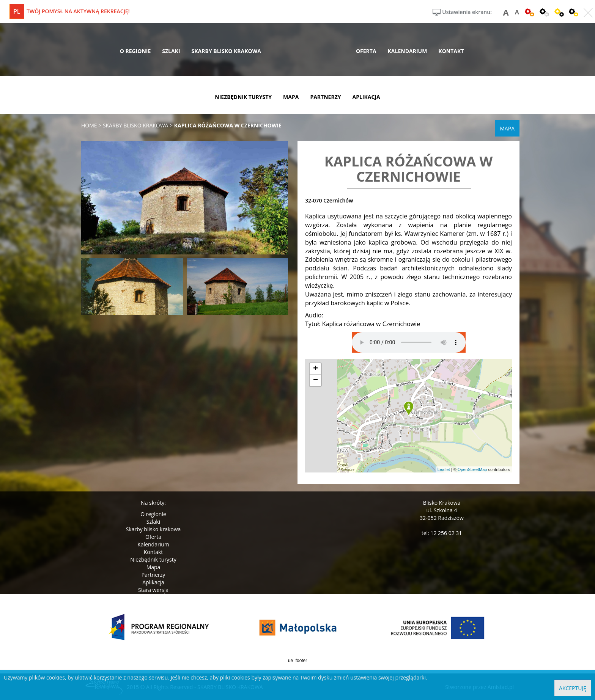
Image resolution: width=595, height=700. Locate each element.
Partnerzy (153, 575)
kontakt (451, 51)
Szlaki (153, 522)
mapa (291, 97)
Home (89, 125)
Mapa (153, 567)
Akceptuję (573, 688)
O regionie (153, 514)
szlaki (171, 51)
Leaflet (444, 469)
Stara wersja (153, 590)
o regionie (135, 51)
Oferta (153, 537)
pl (17, 11)
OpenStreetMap (472, 469)
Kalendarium (153, 544)
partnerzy (325, 97)
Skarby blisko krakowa (153, 529)
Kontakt (153, 552)
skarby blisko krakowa (226, 51)
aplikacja (366, 97)
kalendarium (408, 51)
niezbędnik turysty (243, 97)
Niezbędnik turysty (153, 560)
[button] (409, 409)
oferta (366, 51)
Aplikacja (153, 582)
